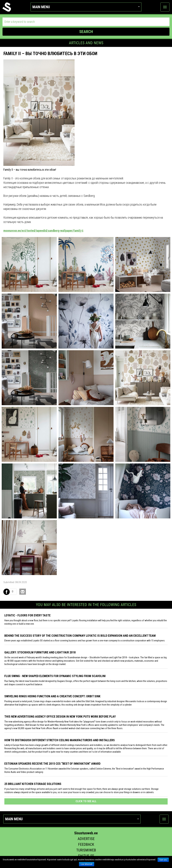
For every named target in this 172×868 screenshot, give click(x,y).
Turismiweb (86, 850)
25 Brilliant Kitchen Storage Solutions (33, 784)
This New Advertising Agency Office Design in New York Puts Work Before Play (60, 716)
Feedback (86, 844)
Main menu (86, 7)
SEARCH (86, 32)
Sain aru (163, 860)
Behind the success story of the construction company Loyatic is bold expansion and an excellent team (80, 636)
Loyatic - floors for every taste (27, 615)
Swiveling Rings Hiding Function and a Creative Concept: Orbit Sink (52, 696)
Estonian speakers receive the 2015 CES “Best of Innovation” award (52, 764)
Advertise (86, 839)
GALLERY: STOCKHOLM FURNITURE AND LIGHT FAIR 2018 (40, 652)
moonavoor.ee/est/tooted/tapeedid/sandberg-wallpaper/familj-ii (43, 231)
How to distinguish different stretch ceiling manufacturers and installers (60, 740)
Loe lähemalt (87, 864)
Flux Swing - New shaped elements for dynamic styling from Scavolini (55, 676)
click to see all (86, 801)
